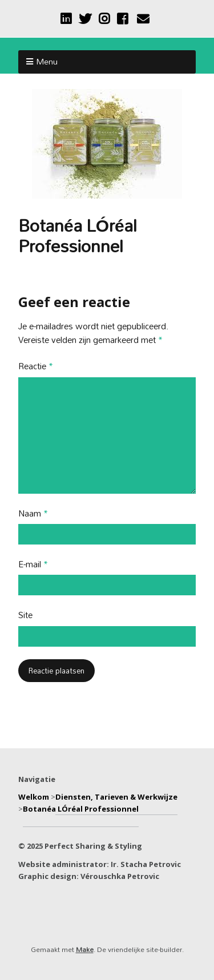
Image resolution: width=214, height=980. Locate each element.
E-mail (33, 565)
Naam (33, 514)
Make (85, 949)
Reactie (36, 367)
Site (25, 616)
